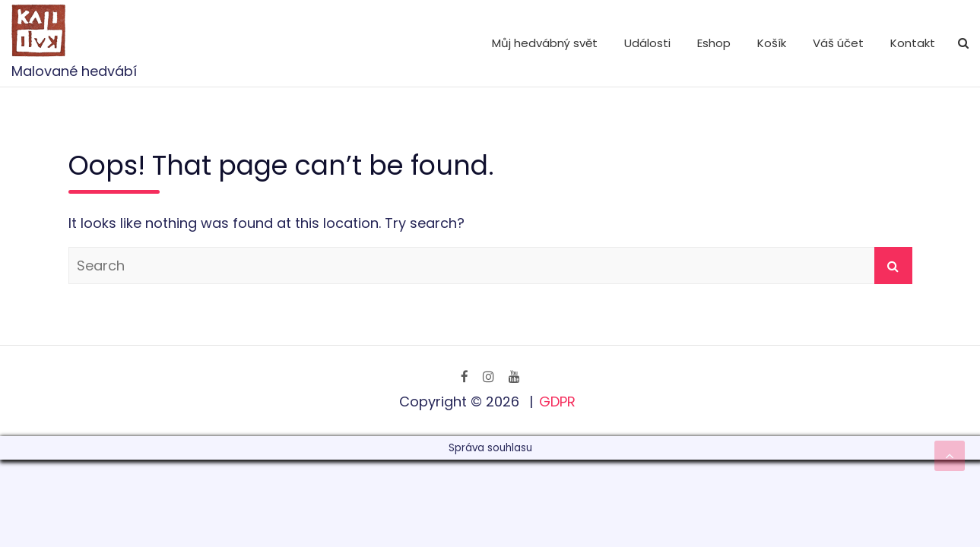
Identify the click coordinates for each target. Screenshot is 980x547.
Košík (772, 43)
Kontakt (913, 43)
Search (893, 266)
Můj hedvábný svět (545, 43)
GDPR (557, 402)
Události (647, 43)
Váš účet (838, 43)
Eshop (714, 43)
